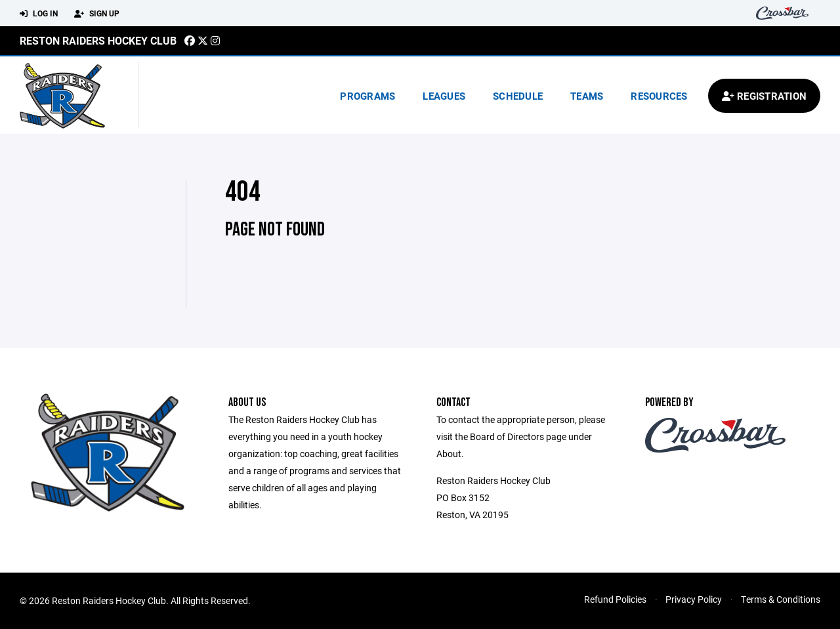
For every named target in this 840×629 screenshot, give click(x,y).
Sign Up (97, 14)
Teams (587, 96)
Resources (659, 96)
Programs (367, 96)
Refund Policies (615, 599)
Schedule (518, 96)
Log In (39, 14)
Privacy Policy (694, 599)
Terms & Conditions (781, 599)
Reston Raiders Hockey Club (98, 40)
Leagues (444, 96)
